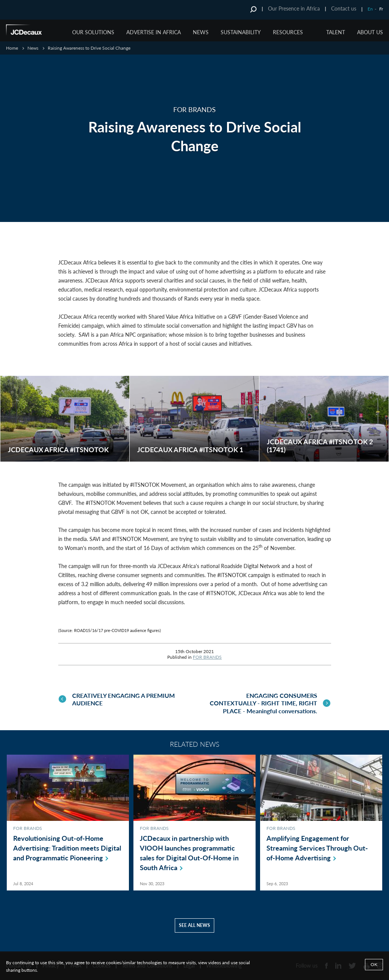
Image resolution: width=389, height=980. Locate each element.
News (33, 48)
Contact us (344, 8)
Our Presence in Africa (294, 8)
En (370, 9)
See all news (194, 924)
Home (12, 48)
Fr (381, 9)
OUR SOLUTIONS (93, 32)
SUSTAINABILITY (241, 32)
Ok (374, 964)
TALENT (336, 32)
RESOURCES (288, 32)
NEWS (201, 32)
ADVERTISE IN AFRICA (154, 32)
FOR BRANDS (207, 657)
